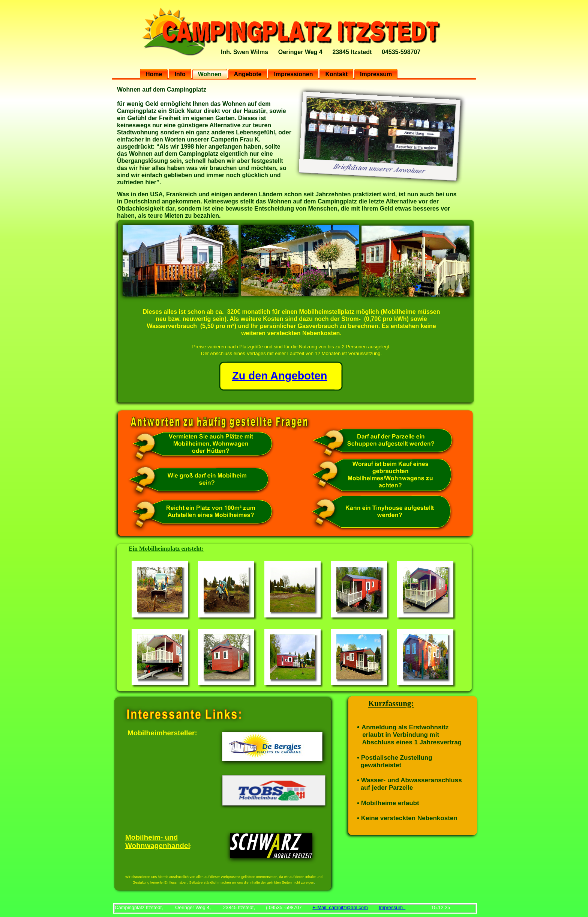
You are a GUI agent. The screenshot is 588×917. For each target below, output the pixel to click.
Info (180, 74)
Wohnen (210, 74)
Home (154, 74)
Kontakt (336, 74)
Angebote (248, 74)
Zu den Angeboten (280, 376)
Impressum (376, 74)
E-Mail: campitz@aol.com (340, 907)
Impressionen (293, 74)
